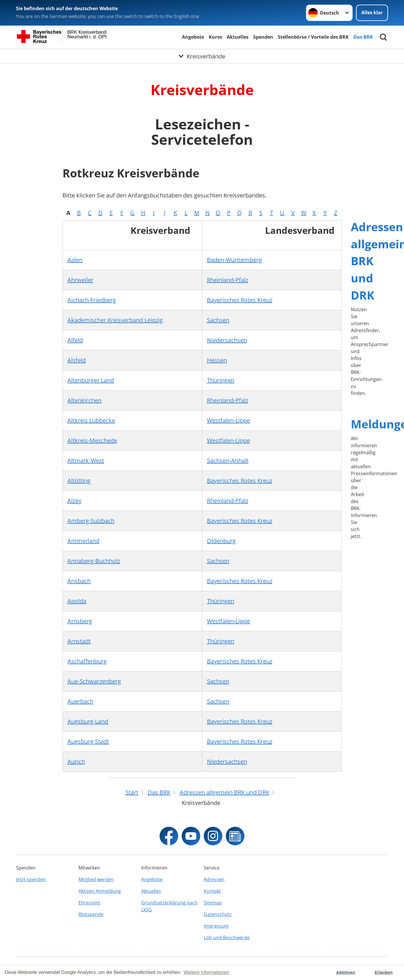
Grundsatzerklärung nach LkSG (169, 906)
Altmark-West (86, 460)
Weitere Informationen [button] (207, 972)
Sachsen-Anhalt (228, 460)
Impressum (216, 926)
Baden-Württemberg (234, 260)
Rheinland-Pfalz (228, 280)
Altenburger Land (91, 380)
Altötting (79, 481)
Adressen (214, 879)
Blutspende (91, 914)
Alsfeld (77, 360)
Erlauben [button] (384, 972)
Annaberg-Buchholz (94, 561)
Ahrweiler (80, 280)
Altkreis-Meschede (92, 440)
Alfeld (75, 340)
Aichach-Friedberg (92, 300)
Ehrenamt (89, 903)
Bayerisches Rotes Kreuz (240, 300)
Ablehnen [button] (346, 972)
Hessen (217, 360)
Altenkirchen (84, 400)
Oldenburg (221, 541)
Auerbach (80, 701)
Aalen (75, 260)
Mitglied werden (96, 879)
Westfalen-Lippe (228, 420)
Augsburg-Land (88, 721)
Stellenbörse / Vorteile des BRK (313, 37)
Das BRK (363, 37)
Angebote (193, 37)
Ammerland (83, 541)
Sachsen (218, 320)
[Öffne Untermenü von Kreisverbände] (202, 56)
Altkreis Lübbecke (91, 420)
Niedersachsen (227, 340)
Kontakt (212, 891)
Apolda (77, 601)
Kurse (215, 37)
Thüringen (221, 380)
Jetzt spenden (31, 879)
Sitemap (213, 903)
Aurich (76, 761)
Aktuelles (238, 37)
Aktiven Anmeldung (100, 891)
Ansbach (79, 581)
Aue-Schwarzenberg (94, 681)
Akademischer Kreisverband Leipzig (115, 320)
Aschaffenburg (87, 661)
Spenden (263, 37)
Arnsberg (80, 621)
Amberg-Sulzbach (91, 521)
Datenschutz (218, 914)
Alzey (74, 501)
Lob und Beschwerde (227, 938)
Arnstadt (79, 641)
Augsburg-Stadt (88, 741)
